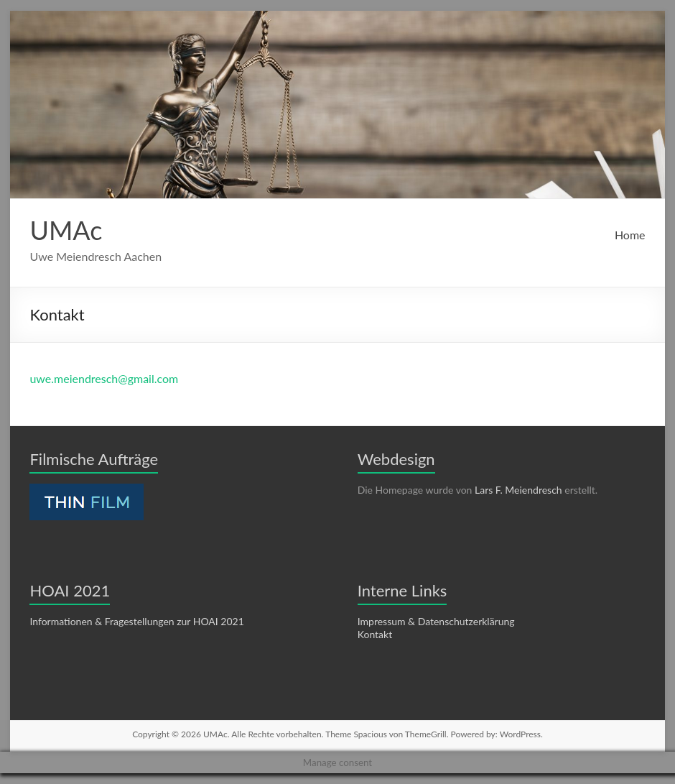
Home (630, 235)
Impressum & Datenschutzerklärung (436, 621)
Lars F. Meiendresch (518, 490)
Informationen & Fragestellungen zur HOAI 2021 (136, 621)
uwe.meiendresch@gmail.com (104, 378)
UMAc (66, 230)
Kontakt (375, 634)
